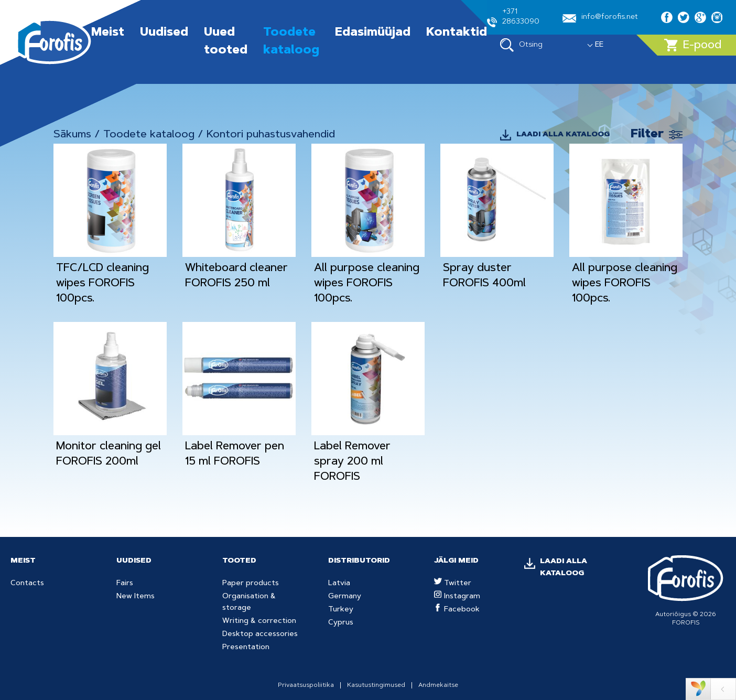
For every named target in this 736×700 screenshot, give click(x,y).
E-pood (693, 45)
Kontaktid (457, 33)
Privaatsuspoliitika (306, 685)
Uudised (164, 33)
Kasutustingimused (376, 685)
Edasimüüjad (373, 33)
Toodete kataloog (149, 135)
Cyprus (341, 623)
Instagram (457, 597)
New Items (136, 597)
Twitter (453, 584)
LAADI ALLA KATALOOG (563, 135)
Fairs (125, 584)
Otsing (521, 45)
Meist (108, 33)
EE (599, 45)
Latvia (339, 584)
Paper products (251, 584)
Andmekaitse (438, 685)
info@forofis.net (600, 18)
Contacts (27, 584)
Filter (647, 135)
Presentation (246, 648)
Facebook (457, 610)
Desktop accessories (260, 634)
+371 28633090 (513, 18)
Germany (345, 597)
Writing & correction (259, 621)
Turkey (341, 610)
